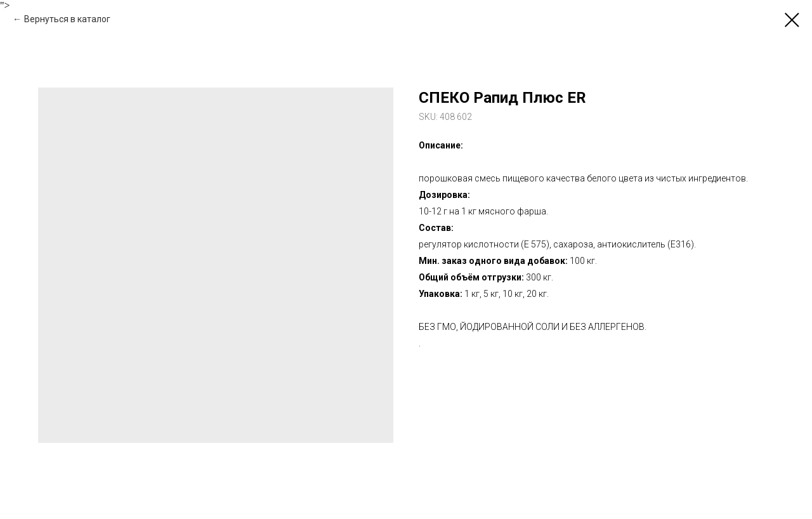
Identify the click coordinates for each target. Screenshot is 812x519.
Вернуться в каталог (67, 19)
